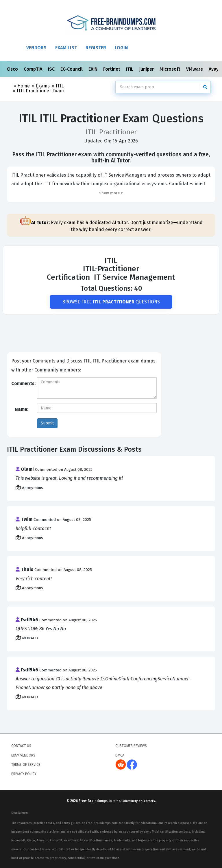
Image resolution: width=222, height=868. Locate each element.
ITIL (130, 69)
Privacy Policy (24, 774)
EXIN (94, 69)
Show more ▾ (111, 193)
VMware (195, 69)
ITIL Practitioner (40, 91)
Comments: (22, 383)
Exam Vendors (23, 755)
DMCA (120, 755)
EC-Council (72, 69)
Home (24, 86)
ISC (52, 69)
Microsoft (171, 69)
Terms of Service (26, 765)
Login (121, 48)
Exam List (66, 48)
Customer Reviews (131, 746)
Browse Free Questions (111, 302)
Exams (43, 86)
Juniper (147, 69)
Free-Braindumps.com (97, 801)
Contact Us (21, 746)
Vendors (36, 48)
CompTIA (34, 69)
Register (96, 48)
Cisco (13, 69)
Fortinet (112, 69)
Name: (22, 409)
